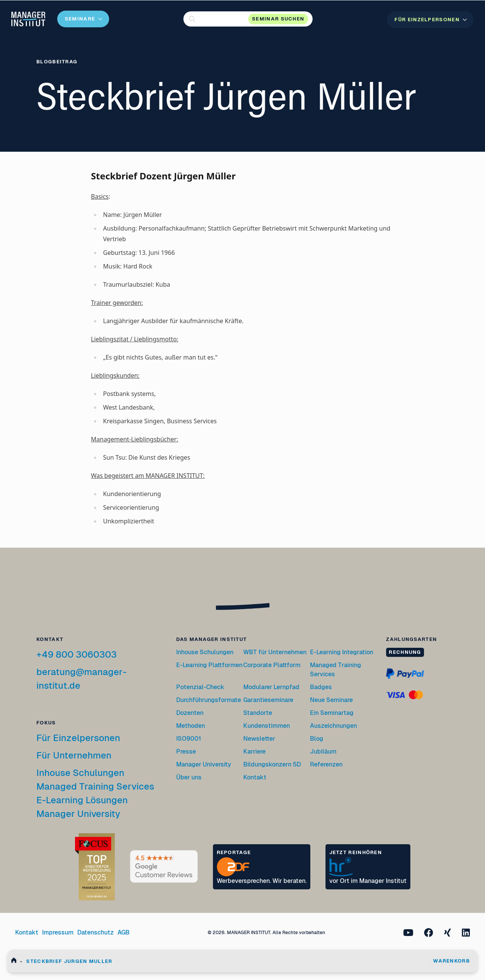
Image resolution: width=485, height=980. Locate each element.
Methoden (191, 726)
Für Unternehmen (74, 755)
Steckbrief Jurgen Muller (69, 961)
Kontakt (255, 777)
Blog (317, 739)
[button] (248, 19)
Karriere (254, 751)
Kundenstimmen (267, 726)
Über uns (189, 777)
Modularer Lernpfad (272, 687)
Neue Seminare (331, 700)
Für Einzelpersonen (78, 738)
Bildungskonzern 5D (272, 764)
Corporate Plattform (272, 665)
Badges (321, 687)
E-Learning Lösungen (82, 800)
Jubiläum (323, 751)
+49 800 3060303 (77, 654)
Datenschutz (95, 932)
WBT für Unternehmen (275, 652)
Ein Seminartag (332, 713)
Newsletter (259, 739)
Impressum (58, 932)
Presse (186, 751)
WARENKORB (451, 961)
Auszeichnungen (333, 726)
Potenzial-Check (200, 687)
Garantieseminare (268, 700)
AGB (124, 932)
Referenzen (326, 764)
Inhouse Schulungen (80, 773)
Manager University (78, 814)
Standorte (258, 713)
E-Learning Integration (342, 652)
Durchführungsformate (209, 700)
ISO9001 (189, 739)
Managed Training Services (95, 786)
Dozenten (190, 713)
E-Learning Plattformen (209, 665)
